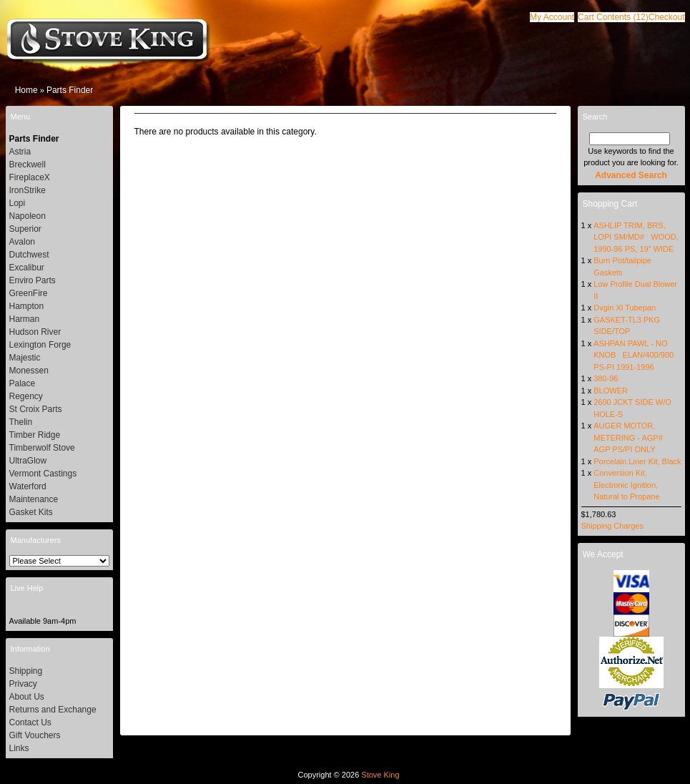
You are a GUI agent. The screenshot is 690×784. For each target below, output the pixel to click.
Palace (23, 383)
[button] (613, 17)
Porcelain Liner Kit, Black (637, 461)
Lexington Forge (40, 345)
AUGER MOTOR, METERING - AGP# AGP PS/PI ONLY (630, 437)
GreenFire (29, 293)
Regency (26, 396)
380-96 (606, 378)
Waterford (28, 486)
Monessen (29, 371)
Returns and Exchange (53, 710)
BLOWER (611, 391)
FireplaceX (30, 177)
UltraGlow (28, 461)
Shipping (26, 671)
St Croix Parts (36, 409)
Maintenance (34, 499)
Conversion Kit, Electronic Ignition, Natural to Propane (626, 485)
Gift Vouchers (35, 735)
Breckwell (28, 165)
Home (26, 90)
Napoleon (28, 216)
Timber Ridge (35, 435)
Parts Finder (70, 90)
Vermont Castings (43, 474)
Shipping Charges (612, 526)
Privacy (23, 684)
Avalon (22, 242)
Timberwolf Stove (42, 448)
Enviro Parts (33, 280)
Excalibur (27, 268)
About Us (27, 697)
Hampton (27, 306)
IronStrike (28, 190)
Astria (20, 152)
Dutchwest (29, 255)
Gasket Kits (31, 512)
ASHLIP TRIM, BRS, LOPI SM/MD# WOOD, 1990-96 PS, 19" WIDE (636, 237)
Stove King (380, 775)
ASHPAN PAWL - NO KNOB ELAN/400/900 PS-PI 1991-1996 (634, 355)
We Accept (603, 554)
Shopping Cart (610, 204)
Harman (25, 319)
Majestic (25, 358)
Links (19, 748)
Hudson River (35, 332)
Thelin (21, 422)
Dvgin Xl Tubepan (625, 308)
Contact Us (30, 722)
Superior (25, 229)
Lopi (18, 203)
